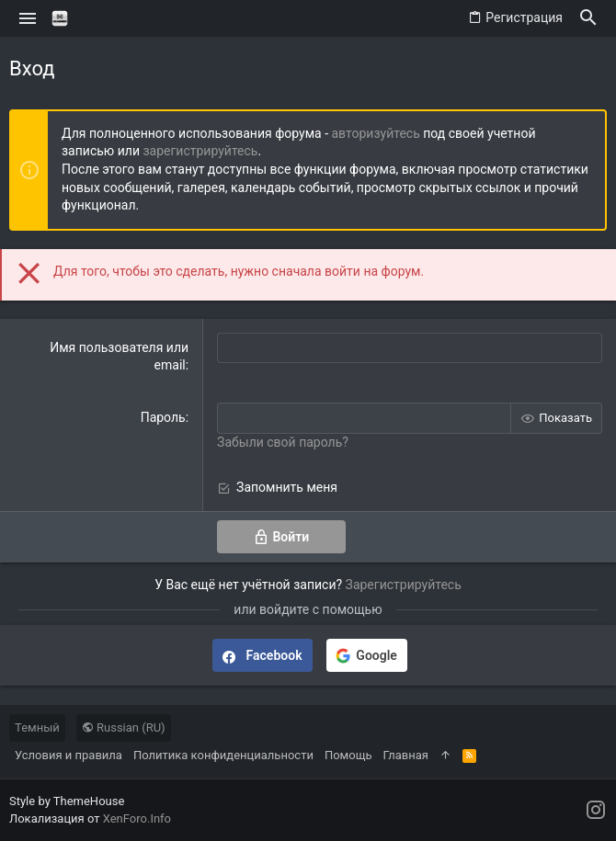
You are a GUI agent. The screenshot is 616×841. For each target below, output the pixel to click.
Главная (405, 755)
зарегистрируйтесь (200, 151)
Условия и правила (68, 755)
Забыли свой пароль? (283, 442)
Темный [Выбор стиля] (37, 727)
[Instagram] (596, 810)
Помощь (348, 755)
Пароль (163, 417)
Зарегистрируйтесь (404, 585)
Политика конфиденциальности (223, 755)
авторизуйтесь (376, 133)
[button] (28, 18)
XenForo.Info (137, 818)
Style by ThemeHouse (67, 801)
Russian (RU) (124, 727)
